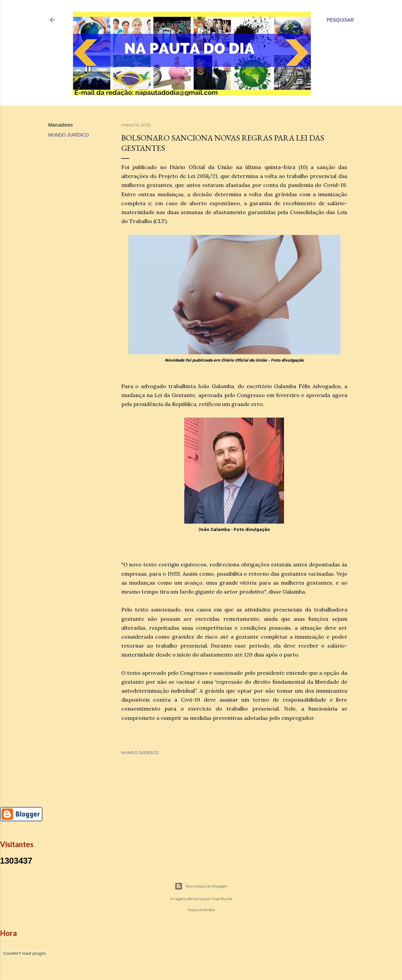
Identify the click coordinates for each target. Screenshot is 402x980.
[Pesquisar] (340, 20)
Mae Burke (222, 899)
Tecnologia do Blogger (201, 886)
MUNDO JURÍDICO (69, 135)
